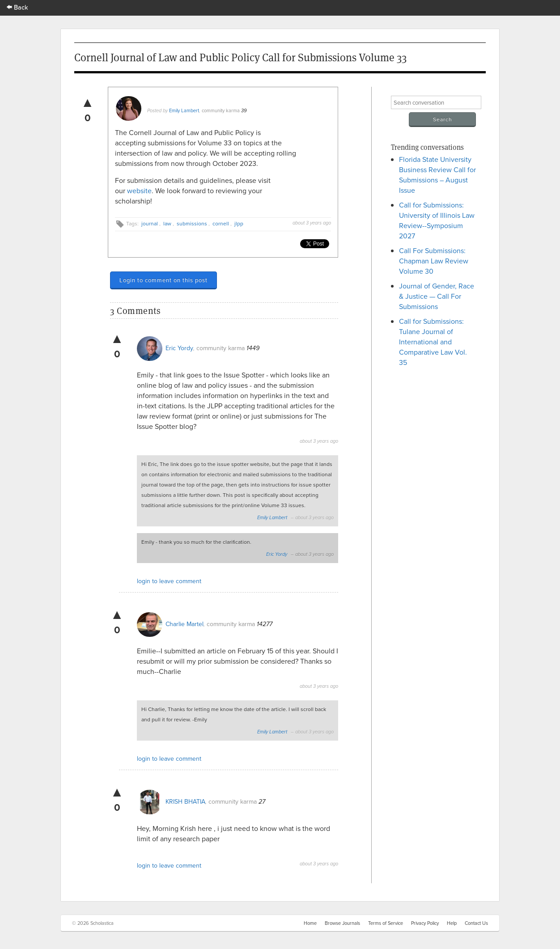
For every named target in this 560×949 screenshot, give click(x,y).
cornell (221, 223)
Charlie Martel (185, 624)
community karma (221, 110)
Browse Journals (342, 923)
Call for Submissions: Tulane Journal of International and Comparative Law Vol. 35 (433, 342)
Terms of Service (386, 923)
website (139, 191)
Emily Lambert (184, 110)
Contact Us (476, 923)
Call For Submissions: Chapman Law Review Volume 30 (434, 261)
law (167, 223)
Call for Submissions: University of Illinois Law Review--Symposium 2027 (437, 220)
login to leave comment (169, 581)
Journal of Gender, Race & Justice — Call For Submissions (437, 296)
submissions (192, 223)
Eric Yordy (179, 348)
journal (150, 223)
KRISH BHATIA (185, 801)
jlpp (239, 223)
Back (17, 7)
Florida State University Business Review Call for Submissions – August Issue (437, 175)
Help (452, 923)
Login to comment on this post (163, 280)
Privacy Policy (425, 923)
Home (310, 923)
